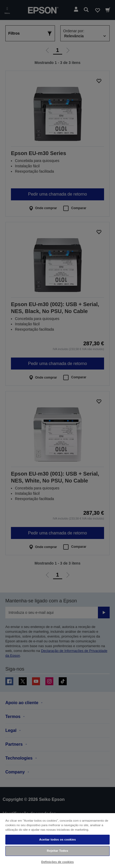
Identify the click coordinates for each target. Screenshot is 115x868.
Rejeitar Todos (58, 851)
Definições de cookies (58, 862)
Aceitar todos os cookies (57, 839)
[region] (57, 840)
